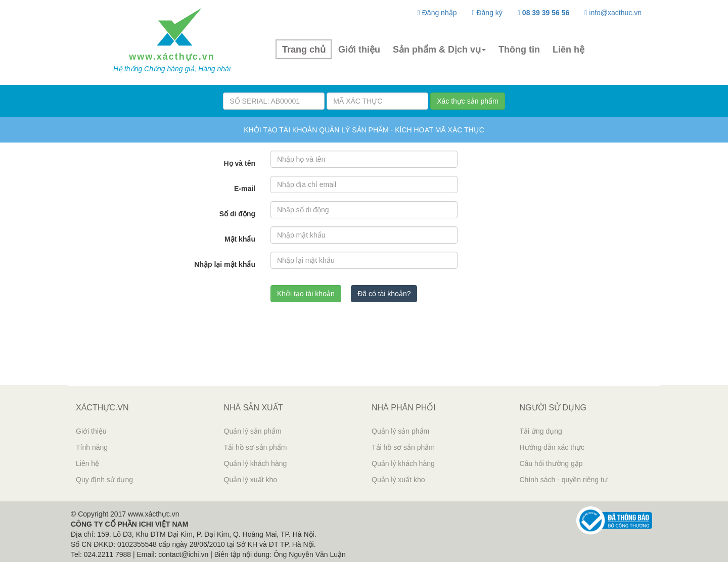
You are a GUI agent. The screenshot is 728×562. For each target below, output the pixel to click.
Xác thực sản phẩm (468, 101)
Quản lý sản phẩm (253, 431)
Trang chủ (304, 50)
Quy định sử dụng (104, 480)
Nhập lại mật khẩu (225, 264)
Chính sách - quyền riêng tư (563, 480)
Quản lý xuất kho (251, 480)
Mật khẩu (240, 239)
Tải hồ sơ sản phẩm (256, 447)
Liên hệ (568, 50)
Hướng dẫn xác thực (552, 447)
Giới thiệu (359, 50)
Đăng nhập (437, 13)
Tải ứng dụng (541, 431)
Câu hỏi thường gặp (551, 463)
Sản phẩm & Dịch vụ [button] (439, 50)
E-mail (245, 189)
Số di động (237, 214)
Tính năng (92, 447)
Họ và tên (240, 163)
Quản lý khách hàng (256, 463)
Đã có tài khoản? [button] (384, 294)
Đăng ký (487, 13)
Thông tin (519, 50)
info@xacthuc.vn (613, 13)
